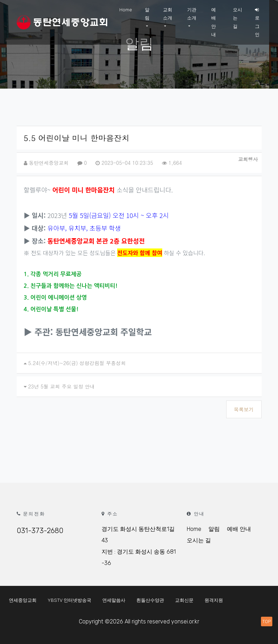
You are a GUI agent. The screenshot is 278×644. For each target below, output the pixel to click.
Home (126, 10)
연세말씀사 (114, 600)
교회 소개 (168, 14)
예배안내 (214, 22)
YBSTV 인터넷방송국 (69, 600)
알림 (147, 14)
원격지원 (214, 600)
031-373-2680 (40, 531)
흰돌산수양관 (150, 600)
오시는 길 (238, 18)
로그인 (257, 22)
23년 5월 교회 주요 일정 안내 (61, 386)
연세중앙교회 (23, 600)
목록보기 (244, 409)
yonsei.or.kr (185, 621)
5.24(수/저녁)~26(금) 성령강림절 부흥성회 (77, 363)
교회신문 (184, 600)
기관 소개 (192, 14)
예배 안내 (239, 529)
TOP (267, 621)
